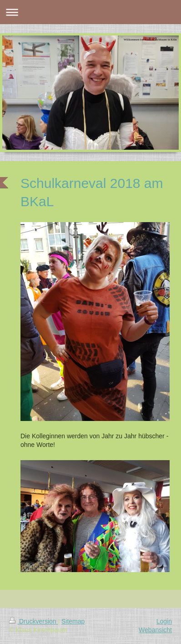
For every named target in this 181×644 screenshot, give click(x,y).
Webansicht (155, 630)
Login (164, 621)
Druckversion (33, 621)
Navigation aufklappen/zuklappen (90, 12)
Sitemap (73, 621)
